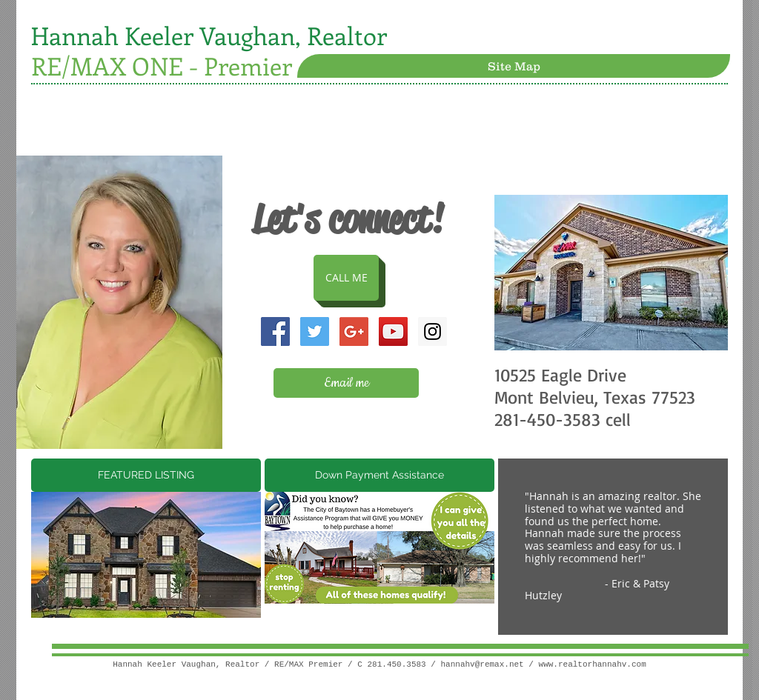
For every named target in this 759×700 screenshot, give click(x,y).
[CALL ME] (346, 278)
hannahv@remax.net (483, 664)
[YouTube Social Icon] (393, 331)
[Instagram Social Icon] (432, 331)
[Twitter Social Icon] (315, 331)
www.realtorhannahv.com (593, 664)
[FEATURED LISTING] (146, 475)
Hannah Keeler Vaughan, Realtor (209, 35)
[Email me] (346, 383)
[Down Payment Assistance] (379, 475)
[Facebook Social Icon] (275, 331)
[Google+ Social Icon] (354, 331)
